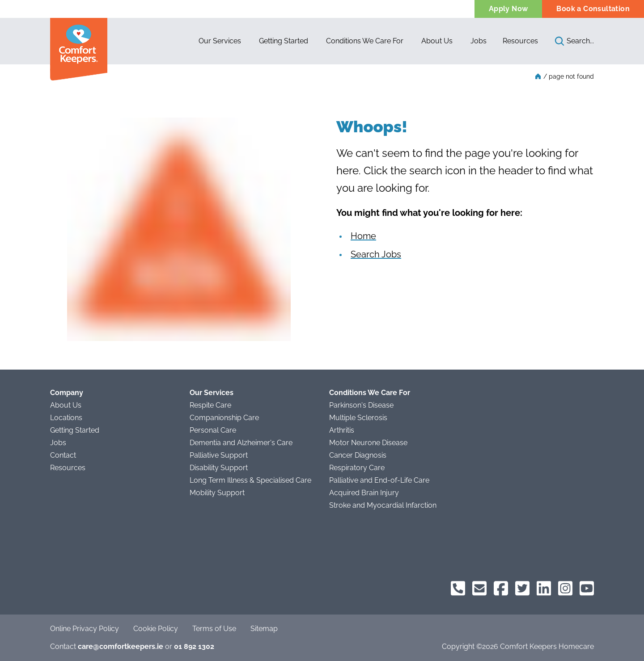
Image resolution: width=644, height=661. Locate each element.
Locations (66, 418)
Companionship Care (224, 418)
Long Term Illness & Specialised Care (250, 480)
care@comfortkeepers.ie (121, 646)
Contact (63, 455)
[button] (220, 41)
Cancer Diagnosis (358, 455)
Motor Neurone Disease (368, 443)
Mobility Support (217, 493)
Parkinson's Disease (361, 405)
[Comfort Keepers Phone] (458, 588)
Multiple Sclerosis (358, 418)
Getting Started (75, 430)
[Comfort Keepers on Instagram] (565, 588)
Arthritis (342, 430)
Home (363, 236)
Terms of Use (214, 629)
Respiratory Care (357, 468)
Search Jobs (376, 254)
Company (67, 393)
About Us (66, 405)
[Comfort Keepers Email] (479, 588)
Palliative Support (219, 455)
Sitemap (264, 629)
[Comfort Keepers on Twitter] (522, 588)
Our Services (212, 393)
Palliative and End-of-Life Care (379, 480)
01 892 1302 (194, 646)
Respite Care (210, 405)
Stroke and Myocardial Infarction (383, 505)
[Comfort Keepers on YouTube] (587, 588)
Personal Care (213, 430)
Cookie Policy (156, 629)
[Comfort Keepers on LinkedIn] (544, 588)
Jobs (58, 443)
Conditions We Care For (370, 393)
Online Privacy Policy (85, 629)
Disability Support (219, 468)
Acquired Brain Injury (364, 493)
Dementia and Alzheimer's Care (241, 443)
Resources (520, 41)
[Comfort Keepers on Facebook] (501, 588)
